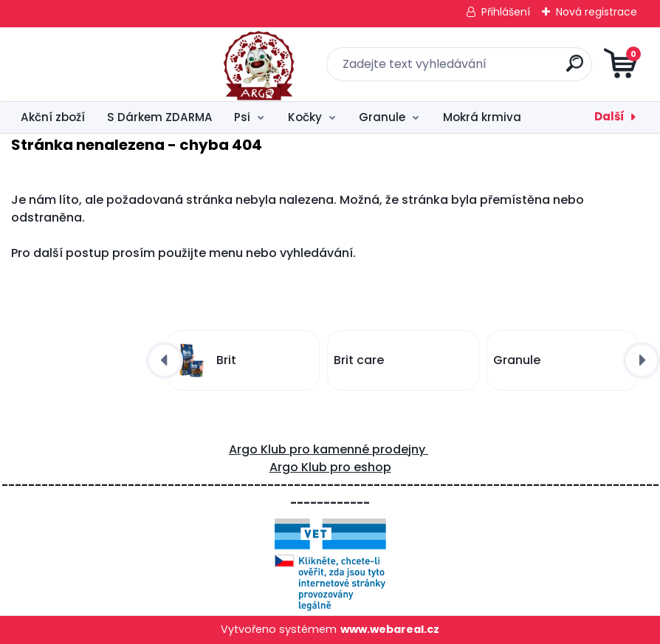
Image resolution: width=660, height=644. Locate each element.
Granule (382, 117)
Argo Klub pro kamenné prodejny (329, 449)
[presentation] (165, 360)
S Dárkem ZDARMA (160, 117)
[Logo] (102, 64)
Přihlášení (506, 12)
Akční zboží (53, 117)
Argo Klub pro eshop (330, 467)
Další (609, 116)
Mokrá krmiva (482, 117)
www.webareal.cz (390, 629)
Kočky (305, 117)
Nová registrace (597, 12)
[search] (508, 69)
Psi (242, 117)
